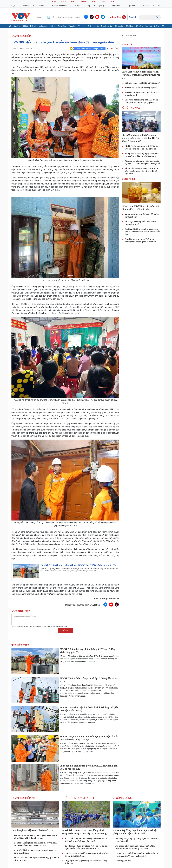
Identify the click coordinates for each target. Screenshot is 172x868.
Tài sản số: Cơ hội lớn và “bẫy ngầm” (141, 88)
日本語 (77, 6)
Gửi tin (65, 630)
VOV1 (54, 2)
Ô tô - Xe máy (93, 26)
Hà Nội (39, 17)
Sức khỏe (130, 26)
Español (146, 6)
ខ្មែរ (89, 6)
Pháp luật (72, 26)
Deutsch (41, 6)
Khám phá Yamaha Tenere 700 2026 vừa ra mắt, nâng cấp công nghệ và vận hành (142, 171)
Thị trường (62, 26)
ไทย (159, 6)
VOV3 (74, 2)
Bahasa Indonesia (59, 6)
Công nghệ (119, 26)
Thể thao (82, 26)
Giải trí (157, 26)
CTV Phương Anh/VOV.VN (107, 599)
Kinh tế (53, 26)
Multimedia (43, 26)
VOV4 (84, 2)
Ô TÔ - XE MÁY (131, 108)
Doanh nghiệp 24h (24, 798)
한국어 (101, 6)
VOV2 (64, 2)
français (26, 6)
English (133, 17)
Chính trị (17, 26)
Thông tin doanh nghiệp (79, 798)
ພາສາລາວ (116, 6)
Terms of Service (58, 626)
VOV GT (114, 2)
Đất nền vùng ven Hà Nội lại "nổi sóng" (142, 83)
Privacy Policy (46, 626)
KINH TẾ (127, 45)
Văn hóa (149, 26)
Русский (131, 6)
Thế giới (33, 26)
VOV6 (103, 2)
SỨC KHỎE (129, 179)
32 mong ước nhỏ (123, 861)
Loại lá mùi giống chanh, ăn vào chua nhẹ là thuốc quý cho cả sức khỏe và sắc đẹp (142, 232)
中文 (13, 6)
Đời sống (139, 26)
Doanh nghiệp (107, 26)
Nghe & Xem (118, 17)
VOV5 (93, 2)
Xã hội (25, 26)
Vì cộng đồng (123, 798)
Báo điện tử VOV (129, 36)
